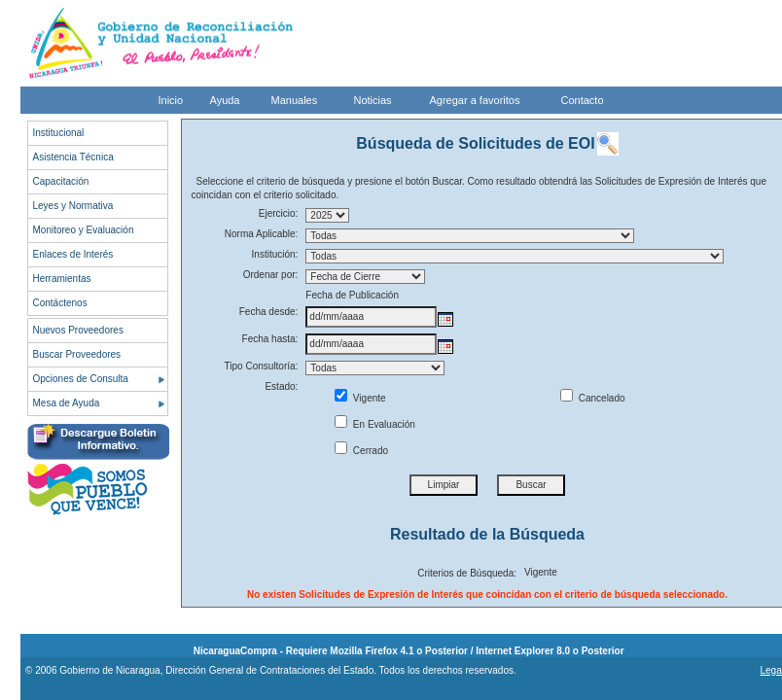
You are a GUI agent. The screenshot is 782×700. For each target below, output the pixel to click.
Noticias (373, 100)
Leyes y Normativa (73, 206)
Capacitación (61, 181)
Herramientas (62, 279)
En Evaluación (375, 424)
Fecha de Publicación (352, 295)
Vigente (360, 398)
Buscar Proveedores (77, 354)
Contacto (583, 100)
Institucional (59, 133)
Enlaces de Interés (73, 254)
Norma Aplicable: (262, 234)
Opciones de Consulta (81, 379)
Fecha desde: (269, 312)
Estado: (281, 386)
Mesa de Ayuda (67, 403)
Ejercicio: (279, 213)
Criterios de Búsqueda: (467, 573)
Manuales (295, 100)
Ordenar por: (271, 275)
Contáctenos (60, 303)
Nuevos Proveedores (78, 330)
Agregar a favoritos (475, 100)
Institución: (275, 254)
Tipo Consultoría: (262, 366)
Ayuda (225, 100)
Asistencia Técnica (73, 157)
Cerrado (361, 451)
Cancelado (593, 398)
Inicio (171, 100)
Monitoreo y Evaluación (84, 230)
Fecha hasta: (270, 339)
